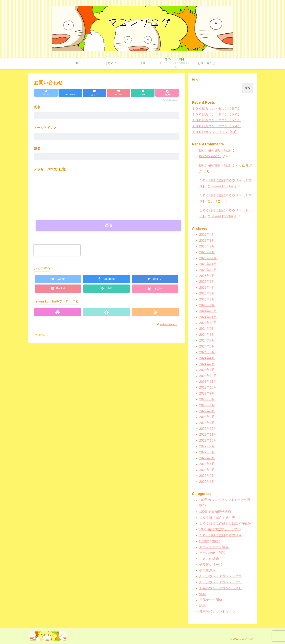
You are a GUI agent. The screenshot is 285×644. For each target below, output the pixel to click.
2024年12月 (208, 311)
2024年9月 (207, 329)
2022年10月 (208, 440)
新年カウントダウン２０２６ (220, 588)
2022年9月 (207, 446)
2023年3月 (207, 411)
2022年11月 (208, 434)
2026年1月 (207, 252)
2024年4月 (207, 358)
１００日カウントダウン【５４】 (216, 126)
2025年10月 (208, 270)
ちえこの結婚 (209, 559)
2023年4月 (207, 405)
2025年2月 (207, 299)
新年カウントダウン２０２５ (220, 582)
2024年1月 (207, 370)
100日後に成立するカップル (220, 529)
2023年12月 (208, 376)
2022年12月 (208, 429)
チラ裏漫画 (207, 570)
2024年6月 (207, 346)
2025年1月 (207, 305)
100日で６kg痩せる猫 (215, 512)
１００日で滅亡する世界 (217, 518)
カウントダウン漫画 (214, 547)
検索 (195, 80)
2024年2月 (207, 364)
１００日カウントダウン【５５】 (216, 120)
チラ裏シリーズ (211, 565)
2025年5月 (207, 282)
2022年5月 (207, 458)
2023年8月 (207, 399)
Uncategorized (210, 541)
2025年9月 (207, 276)
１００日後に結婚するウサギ (220, 535)
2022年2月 (207, 476)
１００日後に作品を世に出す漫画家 (225, 523)
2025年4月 (207, 288)
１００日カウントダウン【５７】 (216, 109)
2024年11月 (208, 317)
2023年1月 (207, 423)
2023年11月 (208, 382)
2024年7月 (207, 340)
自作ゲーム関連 (211, 600)
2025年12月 (208, 258)
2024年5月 (207, 352)
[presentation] (57, 250)
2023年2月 (207, 417)
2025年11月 (208, 264)
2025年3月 (207, 293)
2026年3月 (207, 241)
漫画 (202, 594)
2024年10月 (208, 323)
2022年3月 (207, 470)
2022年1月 (207, 482)
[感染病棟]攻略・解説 (215, 150)
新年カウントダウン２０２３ (220, 576)
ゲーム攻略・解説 (212, 553)
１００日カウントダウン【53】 (215, 132)
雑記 (202, 606)
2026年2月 (207, 246)
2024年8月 (207, 335)
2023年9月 (207, 393)
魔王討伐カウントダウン (217, 612)
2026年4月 (207, 235)
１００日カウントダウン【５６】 (216, 114)
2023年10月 (208, 387)
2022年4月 (207, 464)
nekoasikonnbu (210, 156)
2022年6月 (207, 452)
